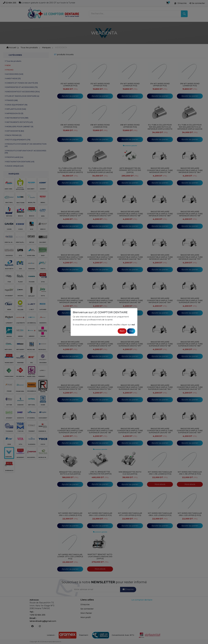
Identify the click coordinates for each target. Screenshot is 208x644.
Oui (131, 331)
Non (122, 331)
